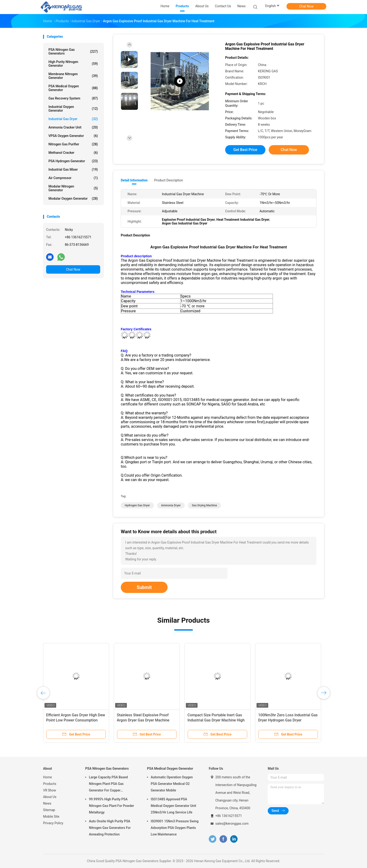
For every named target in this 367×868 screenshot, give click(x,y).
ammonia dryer (171, 505)
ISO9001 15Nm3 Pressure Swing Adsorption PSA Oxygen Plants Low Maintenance (175, 828)
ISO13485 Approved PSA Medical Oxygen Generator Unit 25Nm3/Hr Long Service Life (173, 806)
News (47, 803)
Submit (144, 587)
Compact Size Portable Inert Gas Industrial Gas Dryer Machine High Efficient (216, 720)
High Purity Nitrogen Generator (73, 64)
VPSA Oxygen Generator (73, 136)
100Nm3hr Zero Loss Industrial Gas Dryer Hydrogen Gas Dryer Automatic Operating (288, 720)
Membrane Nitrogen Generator (73, 76)
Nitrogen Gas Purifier (73, 144)
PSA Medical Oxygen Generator (73, 88)
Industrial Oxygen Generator (73, 109)
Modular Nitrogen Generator (73, 188)
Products (50, 784)
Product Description (168, 180)
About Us (50, 797)
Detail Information (134, 180)
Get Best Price (245, 150)
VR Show (50, 790)
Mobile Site (51, 817)
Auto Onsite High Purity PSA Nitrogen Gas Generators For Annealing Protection (110, 828)
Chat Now (306, 6)
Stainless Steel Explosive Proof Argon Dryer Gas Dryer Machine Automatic (143, 720)
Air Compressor (73, 178)
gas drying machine (204, 505)
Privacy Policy (53, 823)
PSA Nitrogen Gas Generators (73, 51)
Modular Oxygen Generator (73, 199)
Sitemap (49, 810)
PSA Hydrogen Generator (73, 161)
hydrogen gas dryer (137, 505)
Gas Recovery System (73, 98)
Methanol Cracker (73, 153)
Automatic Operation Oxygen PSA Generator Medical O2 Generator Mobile (172, 784)
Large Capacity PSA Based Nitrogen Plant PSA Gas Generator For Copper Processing (108, 784)
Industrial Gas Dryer (73, 119)
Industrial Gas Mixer (73, 169)
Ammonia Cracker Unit (73, 127)
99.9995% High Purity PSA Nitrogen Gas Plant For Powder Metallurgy (112, 806)
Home (48, 777)
